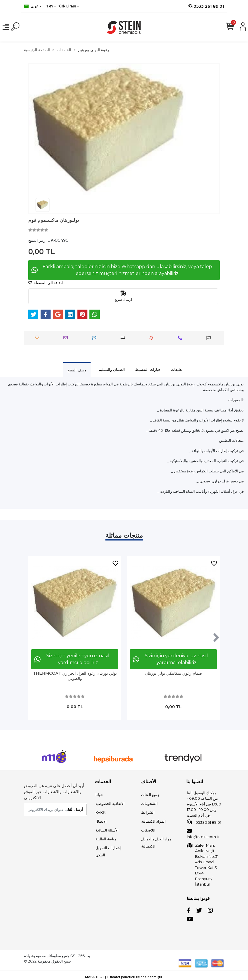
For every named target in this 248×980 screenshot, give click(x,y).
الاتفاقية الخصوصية (110, 803)
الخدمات (103, 782)
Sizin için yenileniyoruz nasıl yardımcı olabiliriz (72, 659)
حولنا (99, 795)
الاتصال (101, 821)
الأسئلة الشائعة (107, 830)
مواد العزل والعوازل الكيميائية (156, 843)
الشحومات (149, 803)
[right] (216, 638)
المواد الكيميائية (153, 821)
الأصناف (148, 782)
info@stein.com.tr (203, 834)
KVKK (100, 812)
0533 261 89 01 (206, 6)
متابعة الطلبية (106, 839)
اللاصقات (148, 830)
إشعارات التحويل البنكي (108, 851)
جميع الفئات (150, 795)
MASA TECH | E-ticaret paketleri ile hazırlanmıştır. (124, 977)
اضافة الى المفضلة (46, 283)
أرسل (76, 809)
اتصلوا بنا (195, 782)
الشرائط (148, 812)
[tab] (77, 370)
